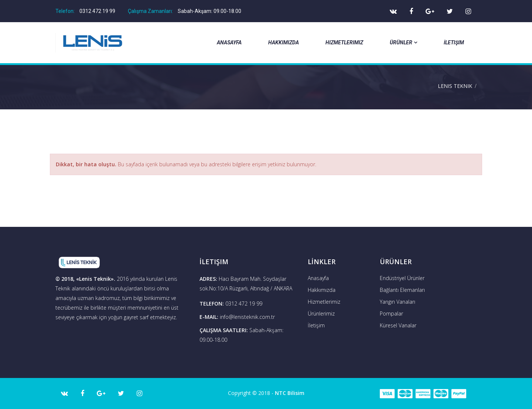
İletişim (454, 42)
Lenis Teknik (455, 86)
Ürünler (403, 42)
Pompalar (391, 313)
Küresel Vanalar (398, 325)
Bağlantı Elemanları (402, 290)
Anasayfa (229, 42)
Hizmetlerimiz (344, 42)
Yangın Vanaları (398, 302)
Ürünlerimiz (321, 313)
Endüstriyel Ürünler (402, 278)
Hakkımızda (284, 42)
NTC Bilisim (290, 393)
